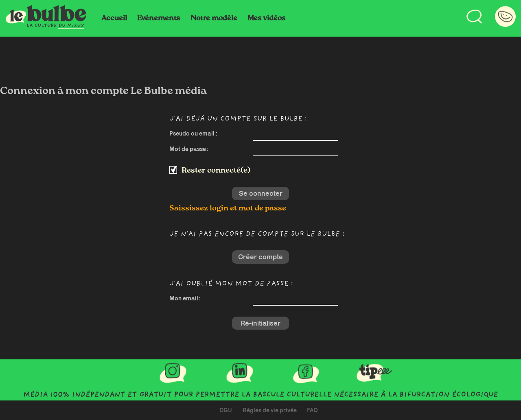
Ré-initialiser (260, 323)
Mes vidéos (266, 18)
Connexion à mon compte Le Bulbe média (103, 91)
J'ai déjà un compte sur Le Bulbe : (238, 119)
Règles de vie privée (270, 410)
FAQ (312, 410)
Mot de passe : (189, 149)
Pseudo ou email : (193, 133)
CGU (226, 410)
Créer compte (260, 257)
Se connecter (261, 193)
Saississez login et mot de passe (228, 208)
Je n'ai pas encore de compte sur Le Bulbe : (257, 235)
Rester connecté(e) (216, 170)
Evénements (159, 18)
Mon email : (185, 298)
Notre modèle (214, 18)
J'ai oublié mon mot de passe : (231, 284)
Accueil (114, 18)
